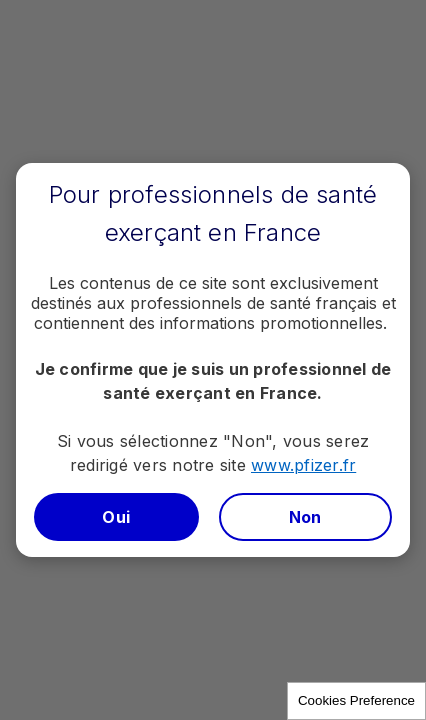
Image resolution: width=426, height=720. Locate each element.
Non (305, 517)
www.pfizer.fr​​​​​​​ (303, 465)
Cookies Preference (356, 700)
